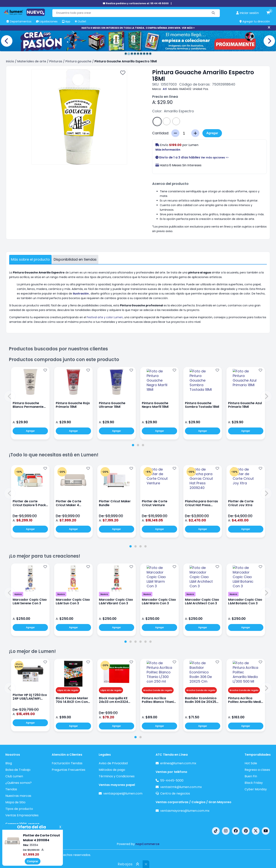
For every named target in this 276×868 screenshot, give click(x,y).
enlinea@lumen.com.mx (178, 763)
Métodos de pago (112, 770)
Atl (165, 89)
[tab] (133, 445)
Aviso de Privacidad (113, 763)
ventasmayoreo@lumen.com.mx (185, 811)
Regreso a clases (257, 770)
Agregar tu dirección (255, 21)
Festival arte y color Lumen (105, 317)
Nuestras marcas (18, 796)
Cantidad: (161, 133)
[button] (10, 396)
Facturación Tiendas (67, 763)
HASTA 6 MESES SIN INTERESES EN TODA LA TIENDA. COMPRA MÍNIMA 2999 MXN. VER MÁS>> (138, 28)
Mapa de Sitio (15, 802)
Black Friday (254, 783)
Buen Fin (251, 776)
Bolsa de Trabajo (18, 770)
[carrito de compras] (268, 13)
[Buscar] (213, 13)
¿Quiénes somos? (18, 783)
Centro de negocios (175, 793)
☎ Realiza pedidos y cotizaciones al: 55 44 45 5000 (136, 3)
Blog (9, 763)
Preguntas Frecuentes (69, 770)
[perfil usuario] (247, 13)
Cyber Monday (256, 789)
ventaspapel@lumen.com (123, 793)
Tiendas (11, 789)
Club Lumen (14, 776)
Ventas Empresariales (22, 815)
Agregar (212, 133)
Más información (168, 150)
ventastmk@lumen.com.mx (181, 787)
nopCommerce (147, 844)
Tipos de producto (19, 809)
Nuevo (18, 594)
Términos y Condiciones (117, 776)
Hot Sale (251, 763)
